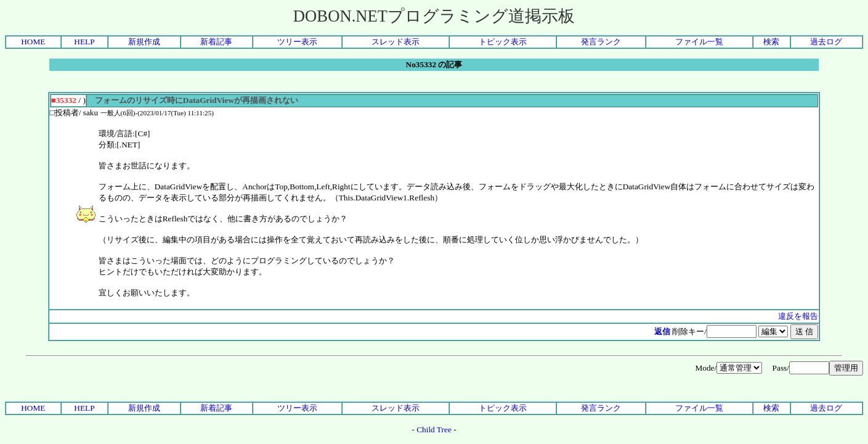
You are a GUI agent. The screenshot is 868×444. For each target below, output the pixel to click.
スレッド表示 (395, 42)
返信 (662, 331)
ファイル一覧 (699, 42)
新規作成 (144, 42)
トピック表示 (503, 42)
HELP (84, 42)
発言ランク (601, 42)
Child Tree (434, 430)
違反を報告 (798, 316)
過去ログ (826, 42)
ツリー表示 (297, 42)
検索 (771, 42)
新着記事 (216, 42)
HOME (33, 42)
